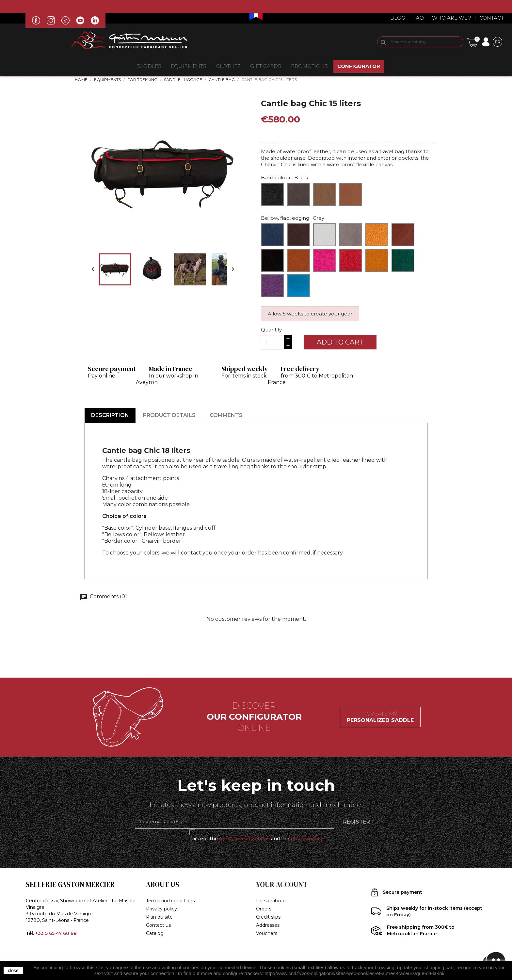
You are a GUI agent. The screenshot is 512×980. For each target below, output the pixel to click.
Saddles (149, 66)
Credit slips (268, 917)
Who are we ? (452, 18)
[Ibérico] (403, 235)
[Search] (420, 42)
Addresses (268, 925)
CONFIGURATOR (359, 66)
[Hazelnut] (351, 194)
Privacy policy (161, 909)
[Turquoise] (298, 286)
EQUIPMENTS (189, 66)
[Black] (272, 194)
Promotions (309, 66)
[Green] (403, 260)
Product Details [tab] (169, 415)
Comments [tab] (226, 415)
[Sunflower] (377, 260)
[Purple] (272, 286)
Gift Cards (266, 66)
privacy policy (307, 839)
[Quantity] (272, 342)
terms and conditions (244, 839)
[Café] (298, 235)
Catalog (155, 933)
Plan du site (159, 917)
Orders (264, 909)
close (13, 971)
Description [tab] (110, 415)
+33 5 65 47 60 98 (56, 933)
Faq (418, 18)
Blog (398, 18)
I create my (380, 717)
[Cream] (325, 235)
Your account (282, 884)
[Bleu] (272, 235)
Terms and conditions (170, 901)
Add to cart (340, 342)
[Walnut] (298, 260)
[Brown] (298, 194)
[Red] (351, 260)
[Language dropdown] (497, 42)
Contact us (158, 925)
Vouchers (267, 933)
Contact (492, 18)
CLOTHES (228, 66)
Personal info (271, 901)
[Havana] (377, 235)
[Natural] (325, 194)
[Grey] (351, 235)
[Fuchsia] (325, 260)
